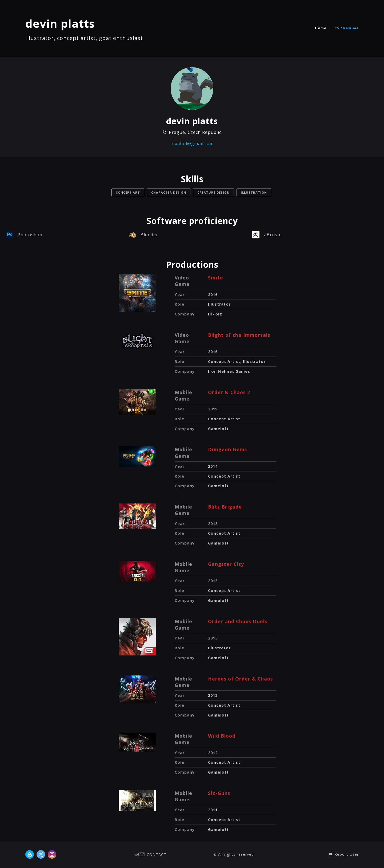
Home (321, 28)
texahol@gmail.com (192, 143)
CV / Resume (347, 28)
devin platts (60, 23)
